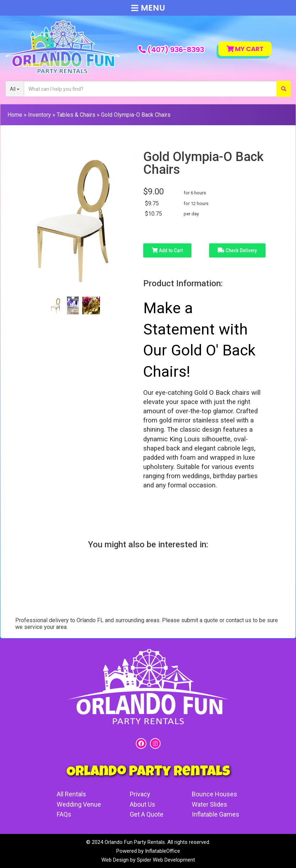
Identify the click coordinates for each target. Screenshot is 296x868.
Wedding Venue (79, 804)
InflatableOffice (163, 851)
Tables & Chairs (76, 115)
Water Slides (210, 804)
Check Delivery (237, 250)
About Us (143, 804)
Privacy (140, 794)
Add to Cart (167, 250)
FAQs (64, 814)
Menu (148, 8)
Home (15, 115)
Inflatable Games (216, 814)
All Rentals (71, 794)
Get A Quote (147, 814)
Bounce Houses (214, 794)
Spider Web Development (166, 860)
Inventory (40, 115)
